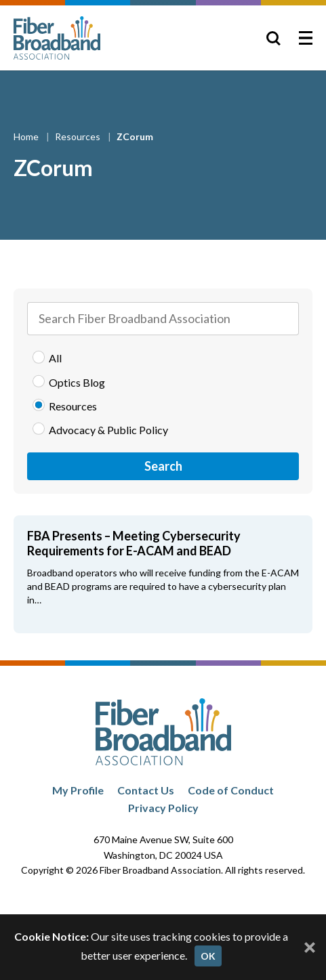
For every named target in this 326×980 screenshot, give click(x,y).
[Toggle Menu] (306, 38)
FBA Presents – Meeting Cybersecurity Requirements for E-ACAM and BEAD (134, 543)
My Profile (78, 790)
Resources (79, 136)
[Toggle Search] (273, 38)
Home (27, 136)
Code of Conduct (231, 790)
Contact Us (146, 790)
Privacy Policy (163, 808)
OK (208, 956)
